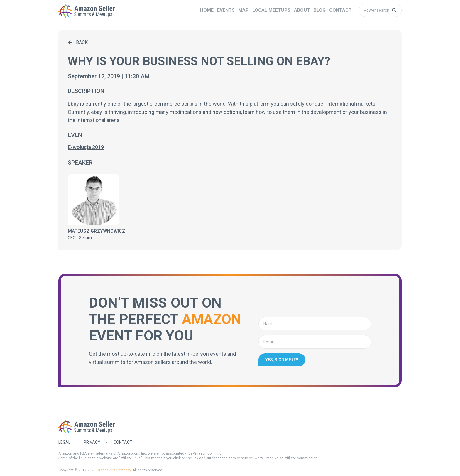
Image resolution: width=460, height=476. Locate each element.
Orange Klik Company (114, 470)
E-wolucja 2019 (86, 147)
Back (78, 42)
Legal (64, 442)
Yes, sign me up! (282, 360)
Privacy (92, 442)
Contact (123, 442)
